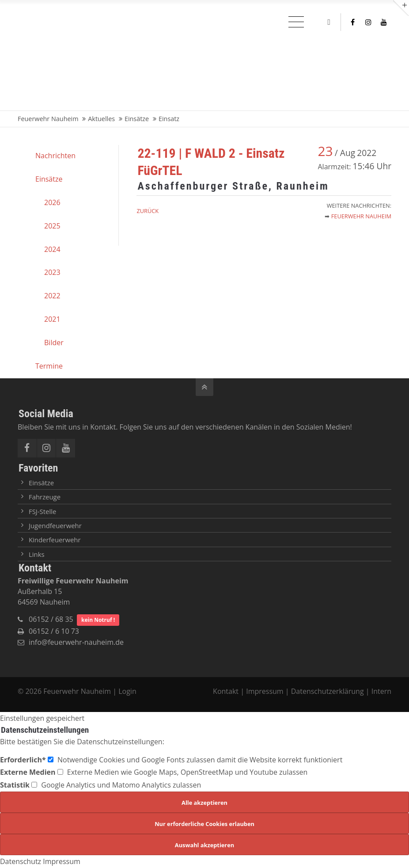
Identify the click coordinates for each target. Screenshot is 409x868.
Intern (381, 691)
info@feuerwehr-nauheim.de (76, 642)
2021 (52, 319)
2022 (52, 296)
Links (37, 554)
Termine (49, 366)
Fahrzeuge (45, 497)
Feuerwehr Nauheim (361, 216)
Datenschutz (21, 861)
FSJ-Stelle (42, 511)
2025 (52, 226)
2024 (52, 249)
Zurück (148, 211)
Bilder (54, 343)
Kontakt (227, 691)
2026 (52, 202)
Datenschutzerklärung (328, 691)
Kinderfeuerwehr (55, 540)
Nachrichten (55, 156)
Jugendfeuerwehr (55, 525)
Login (127, 691)
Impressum (265, 691)
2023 (52, 272)
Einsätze (49, 179)
